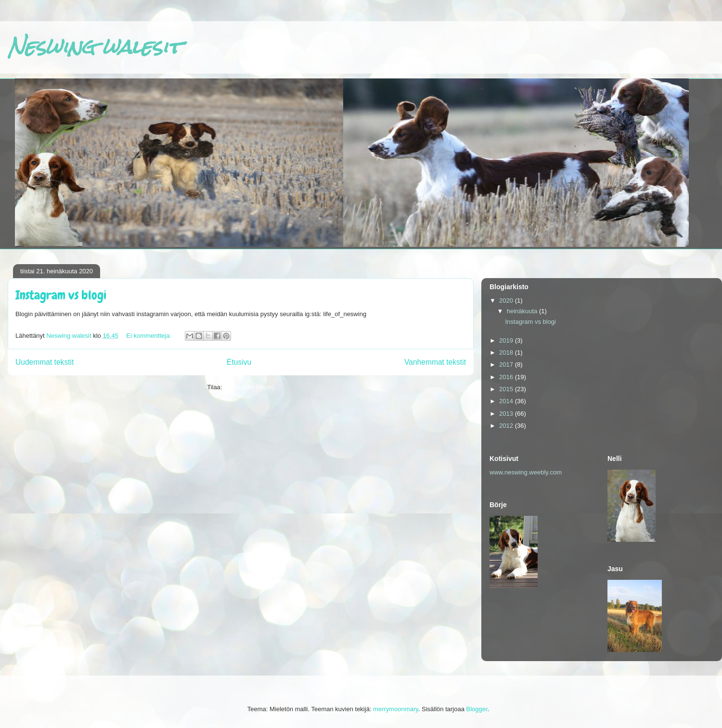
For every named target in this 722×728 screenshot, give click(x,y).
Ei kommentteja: (150, 336)
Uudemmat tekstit (45, 362)
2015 (507, 389)
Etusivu (239, 362)
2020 (507, 300)
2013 (507, 414)
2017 (507, 364)
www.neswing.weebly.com (526, 472)
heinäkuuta (523, 311)
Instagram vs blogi (61, 295)
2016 (507, 377)
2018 (507, 352)
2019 (507, 340)
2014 (507, 401)
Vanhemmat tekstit (435, 362)
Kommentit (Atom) (249, 387)
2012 (507, 426)
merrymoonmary (396, 709)
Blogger (477, 709)
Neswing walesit (94, 47)
